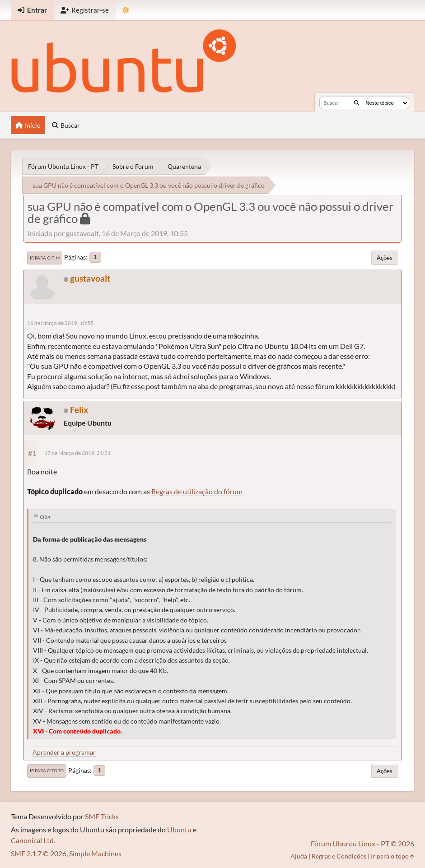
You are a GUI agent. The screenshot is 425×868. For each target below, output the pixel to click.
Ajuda (299, 856)
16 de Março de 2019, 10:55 (60, 323)
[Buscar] (357, 103)
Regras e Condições (339, 856)
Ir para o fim (45, 258)
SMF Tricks (102, 816)
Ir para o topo (47, 771)
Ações (385, 258)
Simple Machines (95, 853)
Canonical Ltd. (33, 840)
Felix (79, 410)
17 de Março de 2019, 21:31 (77, 453)
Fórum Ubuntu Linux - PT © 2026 (362, 843)
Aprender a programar (64, 752)
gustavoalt (90, 278)
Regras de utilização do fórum (197, 491)
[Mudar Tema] (126, 10)
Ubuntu (179, 829)
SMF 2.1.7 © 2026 (39, 853)
